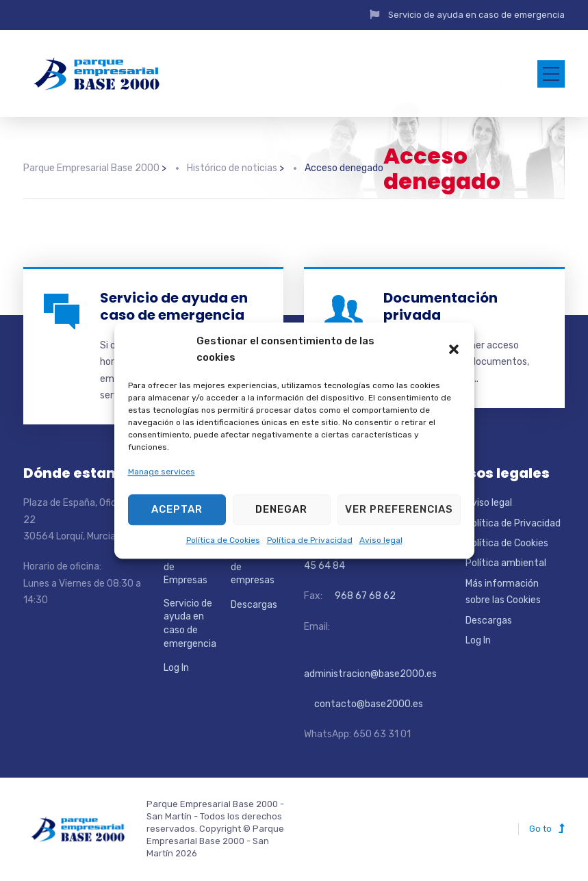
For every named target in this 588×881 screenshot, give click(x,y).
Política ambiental (506, 563)
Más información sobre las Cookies (503, 592)
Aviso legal (381, 540)
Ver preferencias (399, 509)
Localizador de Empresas (189, 567)
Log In (176, 668)
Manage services (162, 472)
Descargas (254, 605)
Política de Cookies (223, 540)
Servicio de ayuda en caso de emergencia (476, 15)
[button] (454, 349)
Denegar (281, 509)
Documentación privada (440, 306)
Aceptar (177, 509)
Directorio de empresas (253, 567)
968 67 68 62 (364, 596)
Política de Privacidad (310, 540)
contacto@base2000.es (363, 704)
